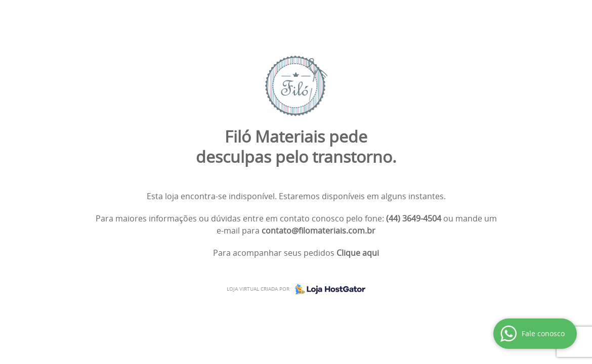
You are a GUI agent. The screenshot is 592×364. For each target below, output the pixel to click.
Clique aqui (358, 253)
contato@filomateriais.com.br (319, 231)
